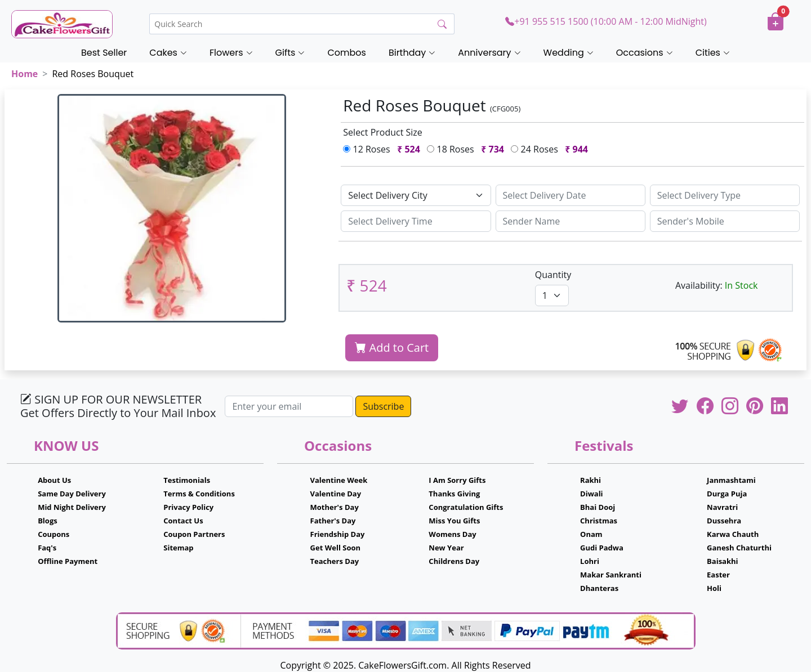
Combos (346, 53)
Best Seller (104, 53)
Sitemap (178, 548)
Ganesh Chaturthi (739, 548)
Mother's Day (335, 507)
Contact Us (183, 521)
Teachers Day (335, 561)
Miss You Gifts (454, 521)
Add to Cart (392, 348)
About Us (54, 480)
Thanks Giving (454, 494)
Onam (591, 534)
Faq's (47, 548)
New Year (446, 548)
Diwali (592, 494)
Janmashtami (731, 480)
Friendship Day (338, 534)
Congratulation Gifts (466, 507)
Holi (714, 588)
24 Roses (552, 149)
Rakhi (591, 480)
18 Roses (468, 149)
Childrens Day (454, 561)
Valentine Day (336, 494)
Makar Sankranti (611, 575)
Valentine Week (339, 480)
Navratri (722, 507)
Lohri (590, 561)
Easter (718, 575)
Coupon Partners (194, 534)
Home (24, 74)
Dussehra (724, 521)
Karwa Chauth (733, 534)
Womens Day (452, 534)
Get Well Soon (335, 548)
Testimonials (187, 480)
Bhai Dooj (598, 507)
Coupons (54, 534)
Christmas (599, 521)
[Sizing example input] (571, 195)
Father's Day (333, 521)
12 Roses (384, 149)
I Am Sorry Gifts (457, 480)
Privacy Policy (188, 507)
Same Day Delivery (72, 494)
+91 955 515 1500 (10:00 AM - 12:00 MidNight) (606, 21)
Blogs (48, 521)
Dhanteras (599, 588)
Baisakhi (722, 561)
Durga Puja (727, 494)
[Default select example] (416, 195)
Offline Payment (68, 561)
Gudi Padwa (602, 548)
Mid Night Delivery (72, 507)
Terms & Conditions (199, 494)
